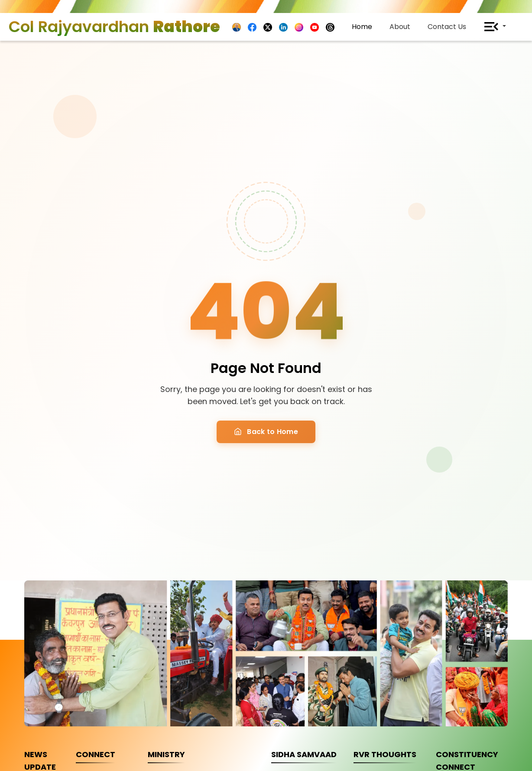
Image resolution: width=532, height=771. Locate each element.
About (400, 27)
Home (362, 27)
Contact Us (447, 27)
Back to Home (266, 432)
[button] (495, 27)
